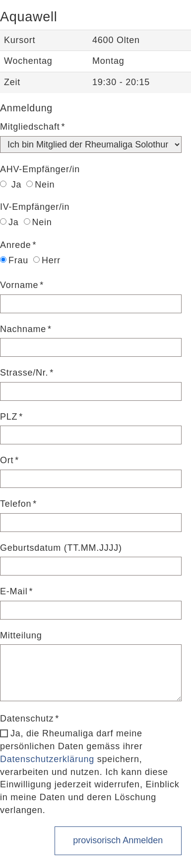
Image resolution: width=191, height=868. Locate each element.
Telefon (16, 504)
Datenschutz (27, 719)
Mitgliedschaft (30, 127)
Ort (7, 460)
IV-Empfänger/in (35, 207)
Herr (47, 260)
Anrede (16, 245)
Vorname (19, 285)
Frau (14, 260)
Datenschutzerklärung (47, 759)
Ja (11, 185)
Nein (40, 185)
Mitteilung (21, 635)
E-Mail (14, 591)
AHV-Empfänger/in (40, 169)
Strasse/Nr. (24, 373)
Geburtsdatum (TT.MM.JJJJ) (61, 548)
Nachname (23, 329)
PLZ (9, 417)
